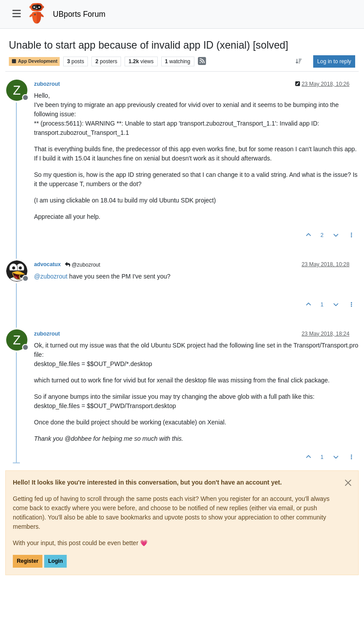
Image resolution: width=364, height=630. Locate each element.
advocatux (47, 264)
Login (55, 561)
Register (28, 561)
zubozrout (47, 84)
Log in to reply (334, 61)
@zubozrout (83, 265)
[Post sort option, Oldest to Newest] (299, 61)
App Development (34, 61)
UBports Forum (79, 14)
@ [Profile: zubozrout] (51, 276)
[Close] (348, 483)
